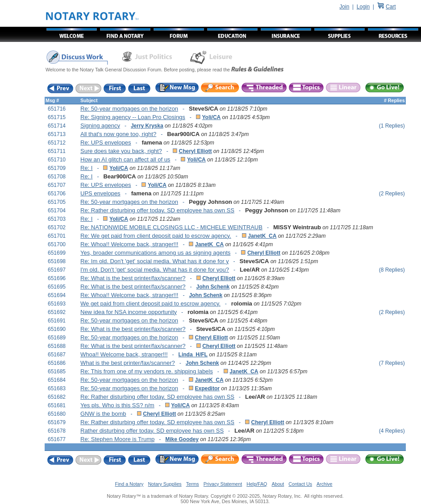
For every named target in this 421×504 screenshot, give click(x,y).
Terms (193, 484)
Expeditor (207, 388)
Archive (325, 484)
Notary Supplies (165, 484)
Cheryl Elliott (195, 151)
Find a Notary (129, 484)
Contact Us (300, 484)
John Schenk (213, 287)
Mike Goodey (182, 439)
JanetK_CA (262, 236)
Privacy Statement (223, 484)
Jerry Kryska (147, 126)
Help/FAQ (257, 484)
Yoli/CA (211, 117)
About (278, 484)
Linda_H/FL (193, 355)
